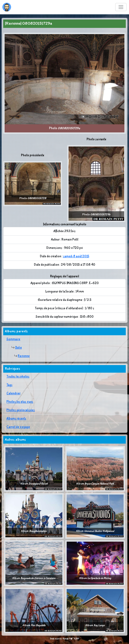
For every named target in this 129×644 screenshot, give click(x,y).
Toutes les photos (18, 377)
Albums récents (16, 419)
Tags (9, 385)
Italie (18, 348)
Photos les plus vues (20, 402)
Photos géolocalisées (21, 410)
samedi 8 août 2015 (76, 256)
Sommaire (13, 339)
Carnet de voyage (18, 427)
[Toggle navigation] (121, 7)
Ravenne (24, 356)
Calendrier (13, 393)
